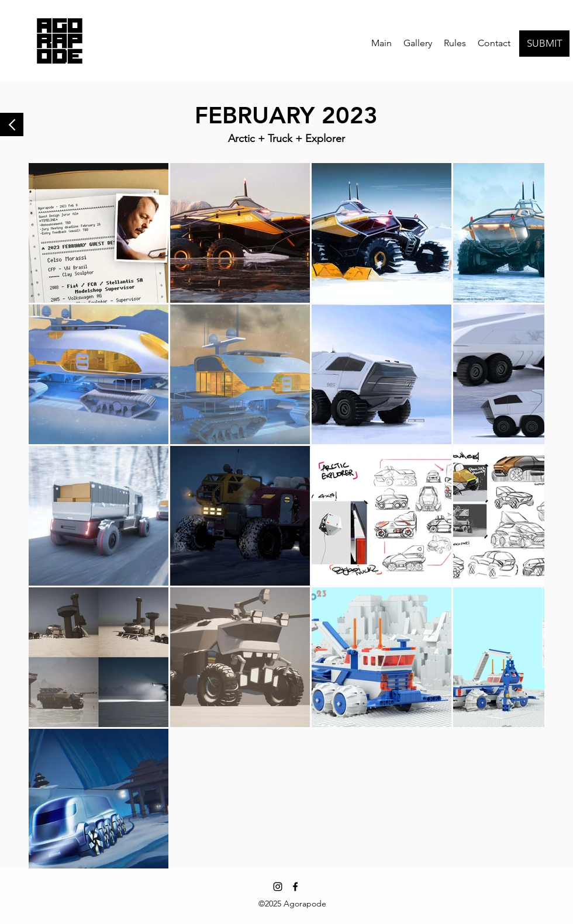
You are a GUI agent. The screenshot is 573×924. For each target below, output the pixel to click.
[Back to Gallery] (12, 124)
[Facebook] (295, 887)
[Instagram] (278, 887)
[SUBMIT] (544, 44)
